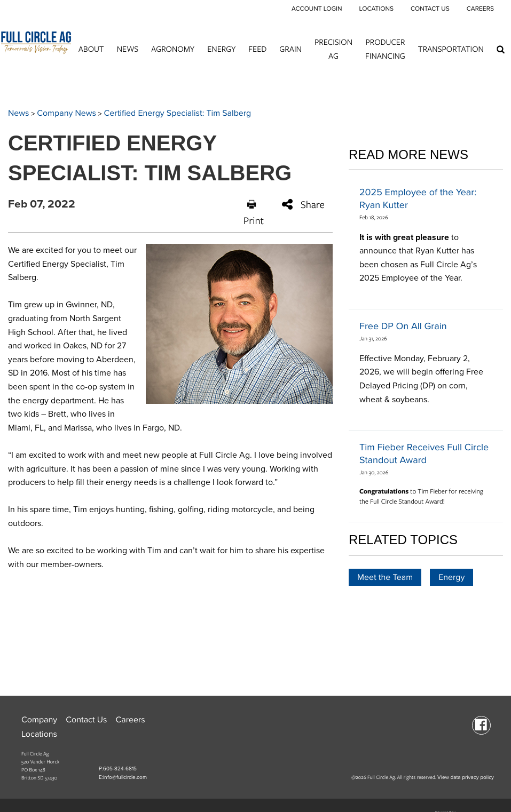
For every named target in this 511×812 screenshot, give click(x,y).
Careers (480, 9)
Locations (376, 9)
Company (39, 720)
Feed (257, 49)
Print (254, 213)
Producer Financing (385, 49)
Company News (66, 113)
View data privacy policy (466, 777)
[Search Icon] (501, 49)
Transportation (451, 49)
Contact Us (430, 9)
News (128, 49)
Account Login (317, 9)
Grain (290, 49)
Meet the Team (385, 577)
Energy (221, 49)
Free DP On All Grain (403, 327)
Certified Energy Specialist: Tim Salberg (178, 113)
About (91, 49)
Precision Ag (333, 49)
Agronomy (173, 49)
